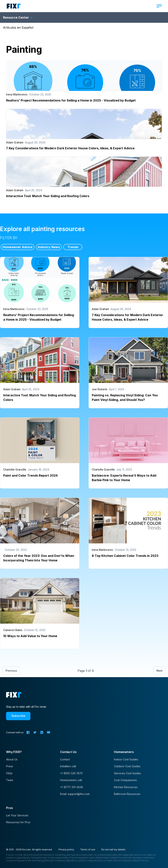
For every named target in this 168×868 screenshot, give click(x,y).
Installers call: (68, 766)
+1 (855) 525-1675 (71, 773)
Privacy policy (66, 850)
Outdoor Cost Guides (127, 766)
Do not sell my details (113, 850)
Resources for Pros (18, 822)
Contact (65, 759)
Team (10, 780)
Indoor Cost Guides (126, 759)
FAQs (9, 773)
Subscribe (18, 716)
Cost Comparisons (125, 780)
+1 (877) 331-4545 (72, 787)
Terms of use (88, 850)
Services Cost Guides (128, 773)
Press (10, 766)
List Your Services (17, 815)
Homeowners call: (71, 780)
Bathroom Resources (127, 794)
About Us (12, 759)
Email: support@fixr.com (75, 794)
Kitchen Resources (126, 787)
